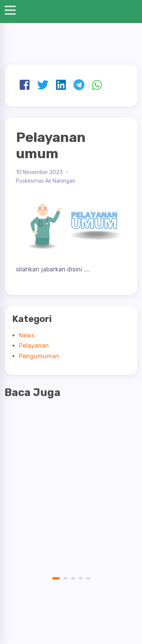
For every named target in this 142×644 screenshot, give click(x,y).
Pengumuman (39, 356)
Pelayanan (34, 346)
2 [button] (66, 578)
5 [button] (88, 578)
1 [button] (54, 578)
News (27, 335)
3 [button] (73, 578)
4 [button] (81, 578)
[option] (71, 468)
